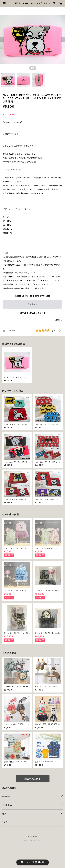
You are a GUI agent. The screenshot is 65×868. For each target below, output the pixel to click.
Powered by (33, 841)
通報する (59, 320)
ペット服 (6, 796)
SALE (5, 822)
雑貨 (4, 814)
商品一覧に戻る (33, 779)
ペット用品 (7, 805)
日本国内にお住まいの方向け (33, 313)
